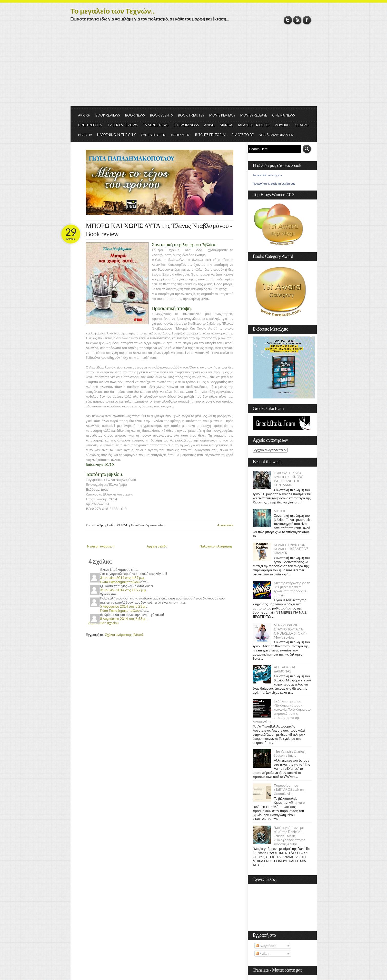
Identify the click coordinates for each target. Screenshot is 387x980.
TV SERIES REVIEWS (122, 125)
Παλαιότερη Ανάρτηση (216, 546)
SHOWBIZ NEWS (186, 125)
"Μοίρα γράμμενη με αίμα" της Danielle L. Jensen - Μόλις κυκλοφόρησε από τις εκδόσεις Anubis (290, 836)
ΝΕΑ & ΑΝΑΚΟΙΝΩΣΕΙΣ (276, 135)
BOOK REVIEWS (108, 115)
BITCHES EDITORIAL (211, 135)
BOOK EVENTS (161, 115)
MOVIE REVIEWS (222, 115)
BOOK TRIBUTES (191, 115)
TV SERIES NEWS (156, 125)
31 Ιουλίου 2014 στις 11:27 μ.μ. (123, 590)
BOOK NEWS (135, 115)
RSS (297, 20)
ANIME (209, 125)
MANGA (226, 125)
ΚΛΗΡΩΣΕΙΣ (181, 135)
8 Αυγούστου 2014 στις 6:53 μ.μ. (124, 619)
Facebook (307, 20)
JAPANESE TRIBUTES (254, 125)
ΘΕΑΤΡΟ (301, 125)
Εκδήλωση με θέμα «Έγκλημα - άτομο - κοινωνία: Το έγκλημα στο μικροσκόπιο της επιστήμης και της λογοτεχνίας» (282, 711)
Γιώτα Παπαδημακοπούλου (120, 582)
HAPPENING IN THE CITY (116, 135)
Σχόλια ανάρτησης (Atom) (124, 635)
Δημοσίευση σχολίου (104, 623)
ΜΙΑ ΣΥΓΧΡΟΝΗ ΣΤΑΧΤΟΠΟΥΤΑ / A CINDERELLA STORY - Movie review (290, 631)
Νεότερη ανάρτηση (101, 546)
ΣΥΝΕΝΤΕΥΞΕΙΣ (153, 135)
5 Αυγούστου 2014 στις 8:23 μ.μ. (124, 606)
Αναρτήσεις (266, 946)
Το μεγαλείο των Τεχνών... (113, 11)
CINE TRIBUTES (90, 125)
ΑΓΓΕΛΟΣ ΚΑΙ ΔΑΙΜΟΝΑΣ (284, 669)
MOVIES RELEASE (254, 115)
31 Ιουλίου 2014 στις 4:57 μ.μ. (122, 578)
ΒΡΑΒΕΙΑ (85, 135)
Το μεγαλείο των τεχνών (268, 175)
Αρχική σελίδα (157, 546)
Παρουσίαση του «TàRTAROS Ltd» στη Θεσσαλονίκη (290, 789)
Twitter (288, 20)
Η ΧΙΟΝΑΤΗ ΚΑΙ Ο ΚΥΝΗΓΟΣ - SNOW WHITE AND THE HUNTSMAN (288, 479)
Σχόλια (262, 954)
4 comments (225, 525)
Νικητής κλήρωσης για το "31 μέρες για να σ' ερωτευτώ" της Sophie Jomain (292, 589)
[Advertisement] (194, 68)
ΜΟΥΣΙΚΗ (282, 125)
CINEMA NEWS (284, 115)
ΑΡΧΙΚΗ (84, 115)
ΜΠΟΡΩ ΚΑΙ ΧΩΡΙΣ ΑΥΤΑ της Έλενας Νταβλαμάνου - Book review (159, 230)
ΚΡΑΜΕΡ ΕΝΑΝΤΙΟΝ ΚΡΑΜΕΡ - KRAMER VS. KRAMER (292, 549)
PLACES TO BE (243, 135)
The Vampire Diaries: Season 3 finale (290, 753)
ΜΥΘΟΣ (280, 511)
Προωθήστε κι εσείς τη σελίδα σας (274, 184)
